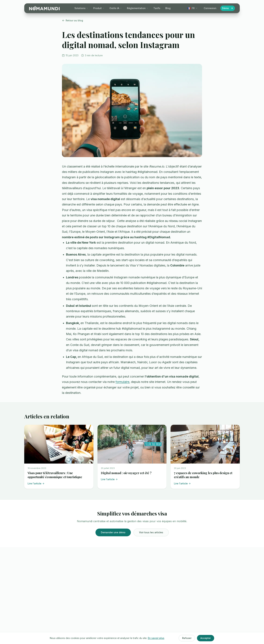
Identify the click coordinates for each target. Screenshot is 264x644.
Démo (228, 8)
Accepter (206, 638)
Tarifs (157, 8)
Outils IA (116, 8)
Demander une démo (113, 532)
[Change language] (193, 8)
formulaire (122, 382)
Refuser (187, 638)
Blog (168, 8)
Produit (99, 8)
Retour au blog (72, 20)
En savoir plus (156, 638)
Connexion (210, 8)
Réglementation (138, 8)
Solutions (81, 8)
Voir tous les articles (151, 532)
